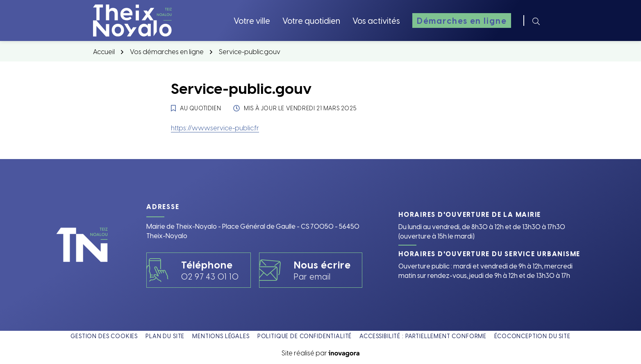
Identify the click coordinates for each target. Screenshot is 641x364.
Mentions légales (221, 336)
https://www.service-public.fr (215, 127)
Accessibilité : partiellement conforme (423, 336)
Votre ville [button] (252, 20)
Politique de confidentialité (305, 336)
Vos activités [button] (376, 20)
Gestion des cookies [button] (104, 336)
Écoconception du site (532, 336)
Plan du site (165, 336)
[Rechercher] (536, 20)
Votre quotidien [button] (311, 20)
